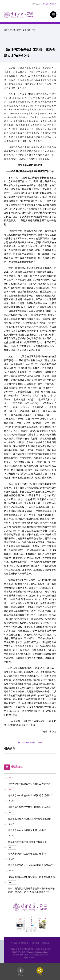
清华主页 (36, 4)
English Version (50, 4)
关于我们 (14, 943)
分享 (40, 975)
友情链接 (25, 943)
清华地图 (36, 943)
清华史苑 (26, 30)
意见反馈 (46, 943)
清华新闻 (17, 30)
